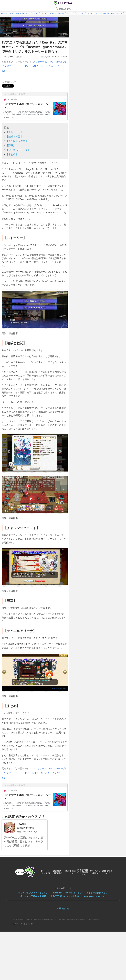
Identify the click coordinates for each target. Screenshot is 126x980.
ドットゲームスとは (46, 872)
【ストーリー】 (14, 132)
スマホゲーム (40, 62)
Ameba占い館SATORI (95, 896)
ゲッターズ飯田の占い (97, 893)
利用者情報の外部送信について (83, 872)
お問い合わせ (63, 908)
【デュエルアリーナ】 (18, 150)
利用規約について (70, 872)
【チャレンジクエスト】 (19, 141)
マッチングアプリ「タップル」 (33, 893)
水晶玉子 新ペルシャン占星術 (65, 896)
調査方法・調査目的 (58, 872)
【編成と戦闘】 (14, 136)
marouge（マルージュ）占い (67, 893)
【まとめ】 (12, 154)
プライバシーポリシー (95, 872)
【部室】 (11, 145)
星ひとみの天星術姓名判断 (33, 896)
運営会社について (107, 872)
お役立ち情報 (63, 9)
